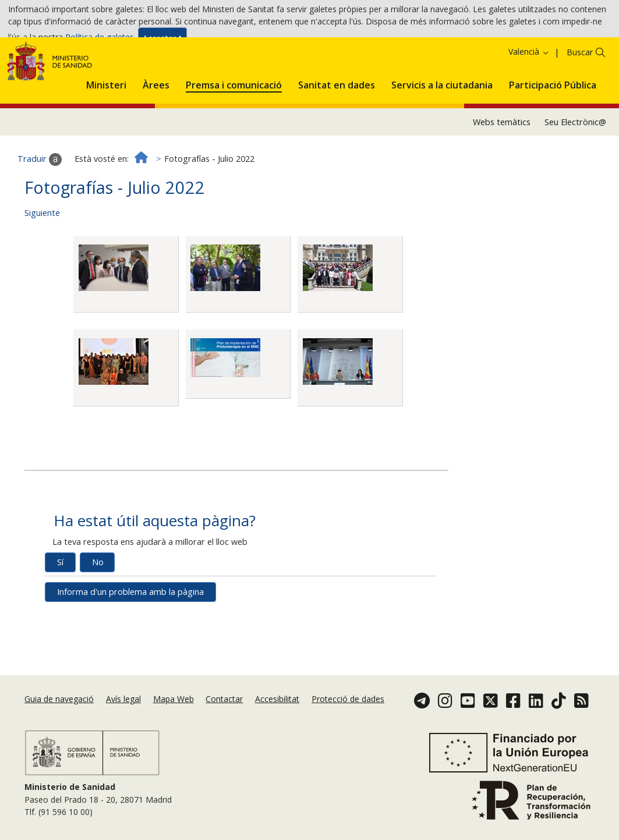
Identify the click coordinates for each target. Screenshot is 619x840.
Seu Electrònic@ (575, 173)
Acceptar (162, 42)
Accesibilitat (277, 719)
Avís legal (123, 719)
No (98, 614)
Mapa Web (174, 719)
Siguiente (42, 265)
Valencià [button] (529, 103)
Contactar (224, 719)
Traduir (40, 211)
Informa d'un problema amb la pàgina (130, 644)
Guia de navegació (59, 719)
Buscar (580, 104)
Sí (60, 614)
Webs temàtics (502, 173)
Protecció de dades (348, 719)
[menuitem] (106, 135)
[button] (106, 135)
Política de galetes (100, 40)
